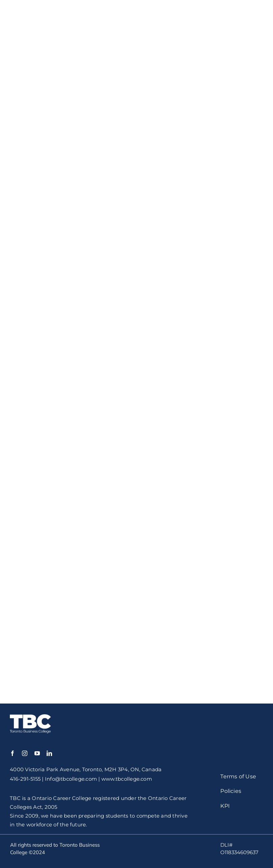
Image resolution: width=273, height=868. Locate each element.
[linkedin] (49, 753)
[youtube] (37, 753)
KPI (225, 806)
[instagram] (25, 753)
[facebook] (13, 753)
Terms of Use (238, 776)
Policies (231, 791)
